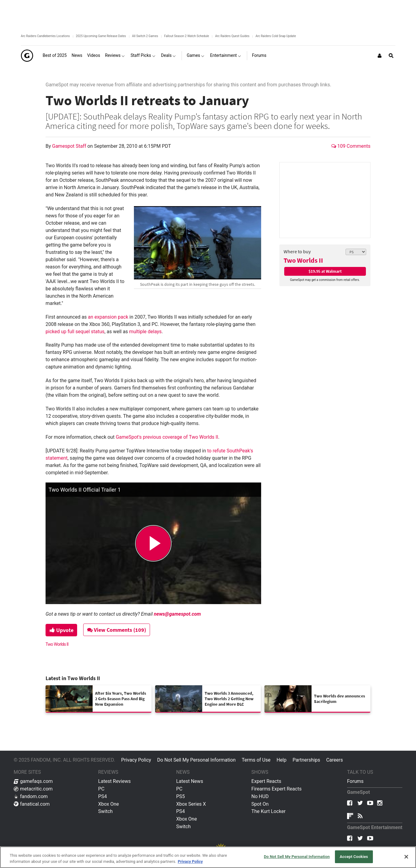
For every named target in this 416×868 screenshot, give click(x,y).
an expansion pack (108, 317)
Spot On (260, 804)
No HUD (260, 796)
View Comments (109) (117, 630)
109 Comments (351, 146)
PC (101, 789)
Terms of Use (256, 760)
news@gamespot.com (177, 614)
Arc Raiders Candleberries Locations (45, 36)
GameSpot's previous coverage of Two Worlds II (167, 437)
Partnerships (306, 760)
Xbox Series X (191, 804)
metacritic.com (33, 789)
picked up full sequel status (75, 332)
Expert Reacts (266, 781)
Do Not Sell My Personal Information (196, 760)
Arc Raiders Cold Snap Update (276, 36)
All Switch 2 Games (145, 36)
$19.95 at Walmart (325, 271)
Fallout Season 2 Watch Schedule (187, 36)
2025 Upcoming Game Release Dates (101, 36)
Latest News (190, 781)
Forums (355, 781)
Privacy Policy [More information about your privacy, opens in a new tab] (190, 861)
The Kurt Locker (268, 811)
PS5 (181, 796)
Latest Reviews (114, 781)
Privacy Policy (136, 760)
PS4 (102, 796)
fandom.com (31, 796)
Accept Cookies (354, 857)
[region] (208, 857)
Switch (105, 811)
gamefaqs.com (33, 781)
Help (282, 760)
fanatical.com (32, 804)
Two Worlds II (303, 260)
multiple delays (145, 332)
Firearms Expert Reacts (276, 789)
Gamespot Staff (70, 146)
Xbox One (108, 804)
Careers (334, 760)
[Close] (406, 857)
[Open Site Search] (391, 56)
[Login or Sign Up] (380, 56)
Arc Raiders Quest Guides (232, 36)
